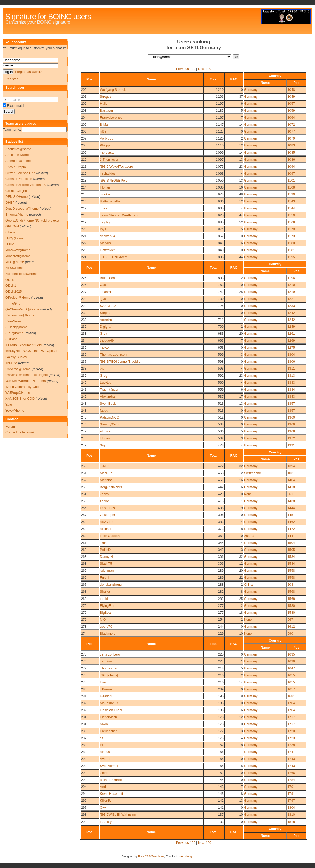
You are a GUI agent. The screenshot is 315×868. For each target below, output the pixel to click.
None (248, 494)
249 (84, 445)
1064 (291, 117)
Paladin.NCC (109, 417)
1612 (291, 627)
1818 (291, 822)
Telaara (105, 292)
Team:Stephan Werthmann (120, 215)
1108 (291, 187)
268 (84, 591)
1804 (291, 808)
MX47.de (107, 522)
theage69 (107, 341)
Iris (102, 745)
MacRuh (106, 473)
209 (84, 153)
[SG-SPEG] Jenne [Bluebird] (121, 361)
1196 (291, 278)
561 (290, 494)
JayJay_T (107, 222)
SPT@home (14, 333)
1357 (291, 403)
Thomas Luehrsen (113, 354)
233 (84, 334)
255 (84, 501)
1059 (291, 110)
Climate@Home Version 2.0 (26, 185)
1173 (291, 236)
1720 (291, 731)
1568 (291, 591)
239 (84, 376)
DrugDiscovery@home (22, 208)
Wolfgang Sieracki (113, 90)
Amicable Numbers (19, 155)
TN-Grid (11, 363)
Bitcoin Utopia (16, 167)
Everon (105, 682)
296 (84, 801)
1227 (291, 299)
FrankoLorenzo (111, 117)
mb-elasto (107, 153)
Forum (10, 426)
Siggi (104, 445)
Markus (105, 243)
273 (84, 627)
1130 (291, 194)
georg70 (106, 627)
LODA (10, 244)
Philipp (105, 145)
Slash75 (106, 564)
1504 (291, 543)
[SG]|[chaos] (109, 675)
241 (84, 390)
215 (84, 194)
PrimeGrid (13, 303)
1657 (291, 689)
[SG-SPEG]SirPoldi (114, 180)
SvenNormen (110, 766)
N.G (103, 620)
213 (84, 180)
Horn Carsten (110, 536)
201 (84, 97)
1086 (291, 159)
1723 (291, 738)
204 (84, 117)
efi (102, 738)
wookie (105, 194)
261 (84, 543)
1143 (291, 201)
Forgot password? (28, 72)
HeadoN (106, 696)
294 (84, 787)
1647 (291, 668)
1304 (291, 354)
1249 (291, 327)
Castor (105, 285)
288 (84, 745)
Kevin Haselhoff (111, 794)
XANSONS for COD (20, 399)
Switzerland (253, 473)
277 (84, 668)
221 (84, 236)
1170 (291, 229)
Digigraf (106, 327)
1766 (291, 773)
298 (84, 814)
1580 (291, 606)
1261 (291, 334)
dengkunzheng (111, 584)
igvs (103, 299)
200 (84, 90)
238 (84, 368)
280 (84, 689)
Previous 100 (186, 69)
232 (84, 327)
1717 (291, 717)
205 (84, 124)
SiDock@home (17, 327)
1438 (291, 501)
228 (84, 299)
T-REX (105, 466)
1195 (291, 257)
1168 (291, 222)
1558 (291, 571)
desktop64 (108, 236)
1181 (291, 250)
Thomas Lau (109, 668)
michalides (108, 173)
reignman (107, 571)
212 (84, 173)
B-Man (105, 124)
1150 (291, 215)
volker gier (108, 515)
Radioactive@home (20, 315)
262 (84, 550)
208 (84, 145)
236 (84, 354)
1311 (291, 368)
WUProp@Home (18, 393)
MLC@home (15, 262)
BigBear (106, 613)
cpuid (104, 599)
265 (84, 571)
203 (84, 110)
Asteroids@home (18, 161)
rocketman (108, 320)
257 (84, 515)
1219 (291, 292)
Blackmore (108, 633)
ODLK (10, 280)
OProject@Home (18, 297)
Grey (104, 334)
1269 (291, 341)
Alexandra (107, 396)
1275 (291, 347)
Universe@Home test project (27, 375)
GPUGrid (12, 226)
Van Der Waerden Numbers (26, 381)
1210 (291, 285)
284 (84, 717)
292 (84, 773)
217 (84, 208)
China (248, 584)
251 (84, 473)
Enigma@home (17, 214)
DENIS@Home (17, 197)
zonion (105, 501)
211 (84, 166)
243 (84, 403)
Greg (104, 376)
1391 (291, 445)
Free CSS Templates (151, 856)
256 (84, 508)
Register (12, 79)
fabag (104, 410)
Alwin (104, 724)
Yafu (9, 404)
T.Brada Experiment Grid (23, 345)
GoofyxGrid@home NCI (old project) (32, 220)
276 (84, 661)
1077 (291, 131)
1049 (291, 97)
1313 (291, 376)
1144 (291, 208)
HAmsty (106, 822)
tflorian (105, 438)
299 (84, 822)
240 (84, 383)
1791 (291, 787)
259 (84, 529)
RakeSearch (14, 321)
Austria (249, 536)
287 (84, 738)
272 (84, 620)
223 (84, 250)
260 (84, 536)
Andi (103, 787)
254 (84, 494)
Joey (103, 208)
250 (84, 466)
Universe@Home (18, 369)
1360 (291, 417)
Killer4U (106, 801)
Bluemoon (107, 278)
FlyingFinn (108, 606)
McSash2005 (110, 703)
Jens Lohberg (110, 654)
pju (102, 368)
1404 (291, 480)
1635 (291, 654)
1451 (291, 515)
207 (84, 138)
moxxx (105, 347)
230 (84, 313)
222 (84, 243)
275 (84, 654)
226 (84, 285)
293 (84, 780)
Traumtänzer (109, 390)
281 (84, 696)
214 (84, 187)
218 (84, 215)
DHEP (10, 203)
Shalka (105, 591)
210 (84, 159)
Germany (251, 90)
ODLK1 (11, 286)
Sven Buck (108, 403)
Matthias (106, 480)
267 (84, 584)
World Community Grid (22, 387)
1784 (291, 780)
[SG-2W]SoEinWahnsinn (118, 814)
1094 (291, 166)
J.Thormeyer (109, 159)
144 (290, 536)
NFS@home (15, 268)
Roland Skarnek (112, 780)
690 (290, 633)
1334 (291, 390)
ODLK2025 (14, 292)
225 (84, 278)
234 (84, 341)
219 (84, 222)
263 (84, 557)
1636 (291, 661)
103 (290, 473)
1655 (291, 675)
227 (84, 292)
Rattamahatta (110, 201)
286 (84, 731)
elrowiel (105, 431)
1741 (291, 752)
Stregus (106, 97)
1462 (291, 522)
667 (290, 620)
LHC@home (15, 238)
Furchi (105, 578)
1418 (291, 487)
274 (84, 633)
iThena (10, 232)
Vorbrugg (107, 138)
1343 (291, 396)
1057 (291, 104)
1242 (291, 313)
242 (84, 396)
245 (84, 417)
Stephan (106, 313)
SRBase (11, 339)
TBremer (106, 689)
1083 (291, 145)
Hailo (104, 104)
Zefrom (105, 773)
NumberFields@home (22, 274)
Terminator (108, 661)
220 (84, 229)
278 (84, 675)
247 (84, 431)
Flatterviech (108, 717)
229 (84, 306)
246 (84, 424)
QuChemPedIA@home (22, 309)
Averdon (106, 759)
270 (84, 606)
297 (84, 808)
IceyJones (107, 508)
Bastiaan (106, 110)
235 (84, 347)
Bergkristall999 (111, 487)
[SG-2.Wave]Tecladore (116, 166)
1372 (291, 438)
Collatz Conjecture (19, 191)
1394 (291, 466)
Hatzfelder (107, 250)
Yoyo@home (15, 410)
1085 (291, 153)
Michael (106, 529)
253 (84, 487)
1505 (291, 550)
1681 (291, 696)
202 (84, 104)
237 (84, 361)
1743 (291, 759)
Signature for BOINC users (48, 16)
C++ (103, 808)
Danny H (106, 557)
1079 (291, 138)
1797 (291, 801)
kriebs (104, 494)
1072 (291, 124)
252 (84, 480)
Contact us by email (20, 432)
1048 (291, 90)
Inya (103, 229)
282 (84, 703)
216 (84, 201)
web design (186, 856)
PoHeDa (106, 550)
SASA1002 (108, 306)
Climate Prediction (19, 179)
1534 (291, 557)
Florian (105, 187)
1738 (291, 745)
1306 (291, 361)
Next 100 (205, 69)
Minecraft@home (18, 256)
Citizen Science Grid (20, 173)
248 (84, 438)
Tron (103, 543)
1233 (291, 306)
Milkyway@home (18, 250)
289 (84, 752)
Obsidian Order (111, 710)
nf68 (103, 131)
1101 (291, 180)
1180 (291, 243)
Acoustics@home (18, 149)
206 (84, 131)
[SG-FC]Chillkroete (114, 257)
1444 (291, 508)
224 (84, 257)
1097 (291, 173)
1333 (291, 383)
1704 (291, 703)
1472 (291, 529)
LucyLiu (106, 383)
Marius (105, 752)
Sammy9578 (109, 424)
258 (84, 522)
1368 (291, 431)
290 (84, 759)
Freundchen (109, 731)
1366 (291, 424)
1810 (291, 814)
